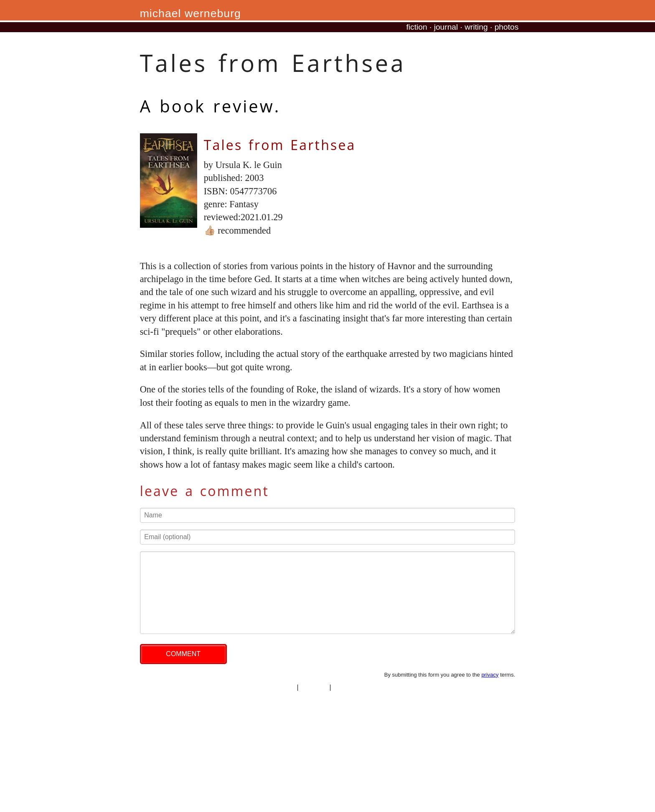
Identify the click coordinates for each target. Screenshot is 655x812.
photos (507, 27)
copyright (314, 687)
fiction (417, 27)
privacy (490, 675)
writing (476, 27)
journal (446, 27)
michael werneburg (190, 13)
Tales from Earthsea (280, 145)
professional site (357, 687)
